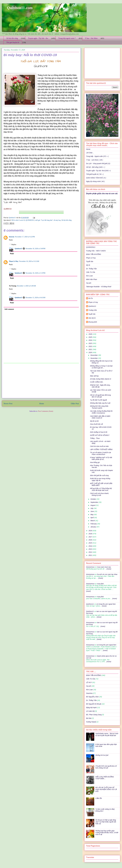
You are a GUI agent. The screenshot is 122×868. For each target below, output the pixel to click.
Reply (11, 240)
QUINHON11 (30, 220)
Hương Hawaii (91, 722)
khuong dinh (93, 322)
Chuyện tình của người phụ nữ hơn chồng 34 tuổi (106, 767)
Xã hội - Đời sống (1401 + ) (96, 167)
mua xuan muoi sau (104, 567)
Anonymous (90, 567)
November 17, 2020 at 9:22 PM (25, 237)
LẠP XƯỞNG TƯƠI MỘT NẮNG (101, 449)
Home (42, 404)
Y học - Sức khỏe (91, 38)
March (93, 521)
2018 (91, 534)
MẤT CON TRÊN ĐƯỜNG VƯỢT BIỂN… (105, 778)
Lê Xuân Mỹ (90, 711)
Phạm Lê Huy (14, 261)
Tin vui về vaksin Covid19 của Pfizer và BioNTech (101, 453)
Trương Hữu (93, 310)
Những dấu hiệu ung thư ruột (100, 403)
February (94, 524)
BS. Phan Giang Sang (94, 715)
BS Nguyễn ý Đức (92, 697)
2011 (91, 555)
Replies (14, 245)
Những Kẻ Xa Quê (102, 755)
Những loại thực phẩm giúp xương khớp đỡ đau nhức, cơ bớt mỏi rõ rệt (107, 833)
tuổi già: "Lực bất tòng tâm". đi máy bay (48, 220)
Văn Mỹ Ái (92, 318)
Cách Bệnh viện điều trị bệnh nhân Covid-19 (100, 417)
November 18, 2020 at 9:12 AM (29, 261)
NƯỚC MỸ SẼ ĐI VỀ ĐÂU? (100, 435)
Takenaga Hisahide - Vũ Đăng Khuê (99, 287)
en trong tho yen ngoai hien (106, 604)
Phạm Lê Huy (91, 258)
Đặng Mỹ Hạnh (91, 708)
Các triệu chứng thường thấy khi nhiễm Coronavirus (101, 412)
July (92, 508)
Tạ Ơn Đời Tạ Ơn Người (98, 400)
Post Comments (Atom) (46, 411)
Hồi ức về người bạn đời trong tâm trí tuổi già (100, 396)
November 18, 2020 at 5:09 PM (35, 249)
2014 (91, 546)
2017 (91, 537)
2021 (91, 349)
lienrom (12, 237)
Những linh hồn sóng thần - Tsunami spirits (100, 407)
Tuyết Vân (90, 261)
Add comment (9, 309)
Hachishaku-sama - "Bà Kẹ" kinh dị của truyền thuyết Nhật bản (107, 735)
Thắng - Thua (95, 438)
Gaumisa (89, 693)
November (94, 358)
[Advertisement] (41, 381)
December (94, 355)
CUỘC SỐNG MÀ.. (97, 382)
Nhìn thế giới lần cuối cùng (99, 475)
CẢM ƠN (99, 798)
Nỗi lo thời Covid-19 (18, 220)
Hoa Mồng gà (95, 462)
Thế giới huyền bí (13, 42)
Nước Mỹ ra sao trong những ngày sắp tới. (100, 479)
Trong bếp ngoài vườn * (67, 38)
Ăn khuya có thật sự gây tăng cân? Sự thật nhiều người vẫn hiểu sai (106, 822)
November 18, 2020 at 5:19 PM (35, 273)
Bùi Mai (89, 718)
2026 (91, 334)
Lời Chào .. (90, 153)
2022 (91, 346)
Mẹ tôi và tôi (94, 421)
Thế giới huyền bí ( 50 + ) (95, 174)
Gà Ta (91, 298)
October (93, 499)
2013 (91, 549)
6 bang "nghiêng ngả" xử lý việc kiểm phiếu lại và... (101, 458)
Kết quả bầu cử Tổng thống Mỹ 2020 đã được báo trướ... (101, 489)
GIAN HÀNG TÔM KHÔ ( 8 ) (96, 178)
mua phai (100, 584)
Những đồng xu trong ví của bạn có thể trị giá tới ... (101, 367)
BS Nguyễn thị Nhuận (94, 704)
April (92, 518)
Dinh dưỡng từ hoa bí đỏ (99, 432)
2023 (91, 343)
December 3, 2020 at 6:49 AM (26, 286)
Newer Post (8, 404)
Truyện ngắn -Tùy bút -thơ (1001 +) (98, 171)
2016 (91, 540)
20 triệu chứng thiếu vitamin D (101, 379)
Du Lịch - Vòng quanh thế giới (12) (98, 164)
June (92, 511)
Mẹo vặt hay (94, 376)
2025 (91, 337)
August (93, 505)
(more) (109, 569)
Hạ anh (89, 283)
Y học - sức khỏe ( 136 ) (95, 160)
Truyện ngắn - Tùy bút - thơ (38, 38)
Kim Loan (89, 276)
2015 (91, 543)
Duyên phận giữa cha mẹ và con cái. (102, 193)
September (94, 502)
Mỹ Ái (88, 265)
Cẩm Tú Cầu (91, 272)
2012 (91, 552)
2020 (91, 352)
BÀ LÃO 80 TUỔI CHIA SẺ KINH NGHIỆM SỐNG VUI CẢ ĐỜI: (106, 789)
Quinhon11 (12, 218)
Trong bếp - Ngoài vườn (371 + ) (97, 156)
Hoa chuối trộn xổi (96, 424)
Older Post (75, 404)
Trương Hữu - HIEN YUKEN (96, 251)
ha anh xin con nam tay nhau (107, 574)
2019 (91, 531)
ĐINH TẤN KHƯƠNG (94, 254)
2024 (91, 340)
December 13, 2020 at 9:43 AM (35, 298)
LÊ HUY (89, 682)
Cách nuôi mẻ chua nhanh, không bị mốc (99, 494)
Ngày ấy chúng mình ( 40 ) (95, 181)
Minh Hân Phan (92, 279)
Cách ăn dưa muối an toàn (99, 446)
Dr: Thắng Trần (91, 269)
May (92, 515)
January (93, 527)
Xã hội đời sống (12, 38)
